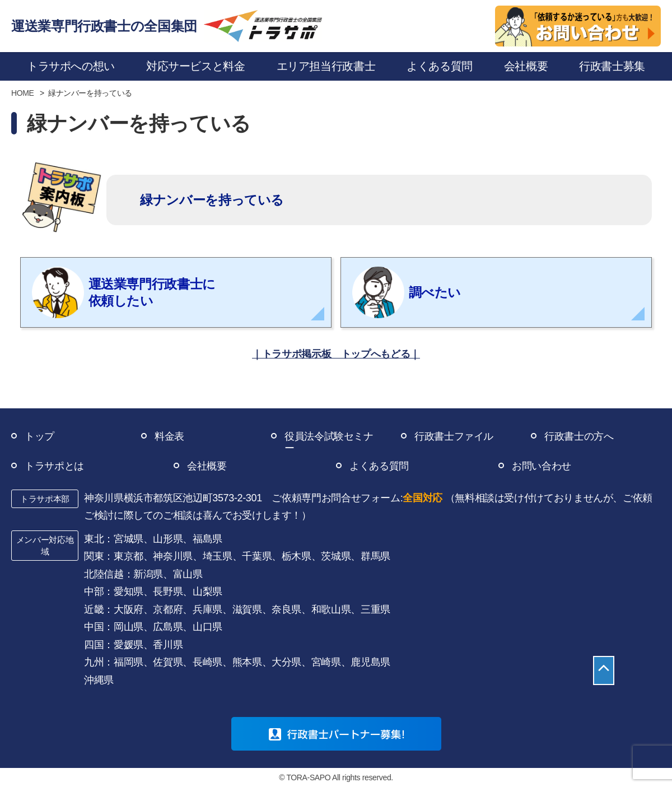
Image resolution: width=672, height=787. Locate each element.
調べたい (407, 293)
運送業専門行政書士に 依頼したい (124, 293)
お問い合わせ (542, 466)
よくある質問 (379, 466)
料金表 (169, 436)
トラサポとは (54, 466)
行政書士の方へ (579, 436)
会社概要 (207, 466)
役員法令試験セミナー (329, 443)
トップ (39, 436)
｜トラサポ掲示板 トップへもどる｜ (336, 354)
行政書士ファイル (454, 436)
